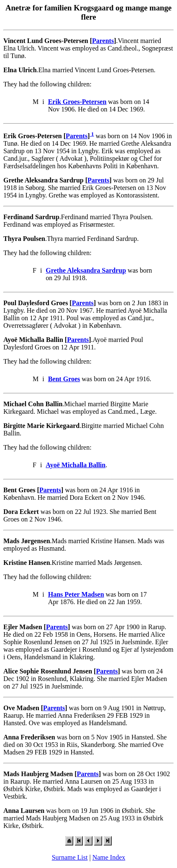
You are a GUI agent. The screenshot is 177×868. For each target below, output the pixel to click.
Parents (103, 41)
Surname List (70, 857)
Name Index (109, 857)
